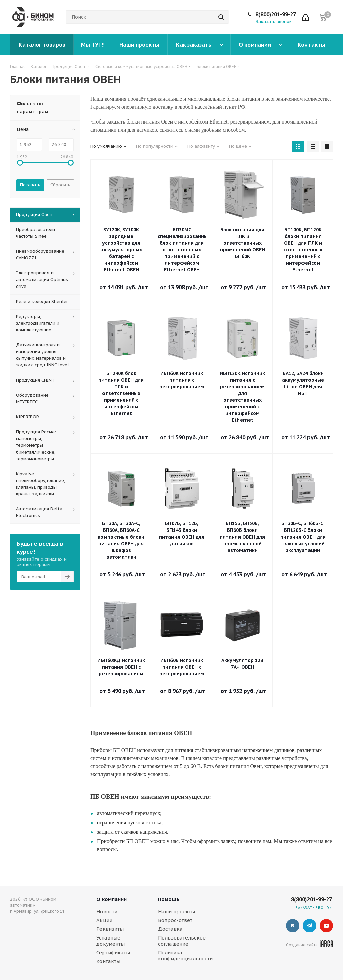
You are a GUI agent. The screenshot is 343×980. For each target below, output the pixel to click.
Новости (107, 912)
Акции (104, 920)
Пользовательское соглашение (182, 941)
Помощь (169, 899)
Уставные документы (111, 941)
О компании (112, 899)
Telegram (310, 926)
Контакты (108, 961)
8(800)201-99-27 (276, 14)
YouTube (326, 926)
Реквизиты (110, 929)
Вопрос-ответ (175, 920)
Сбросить (60, 185)
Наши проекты (177, 912)
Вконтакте (293, 926)
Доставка (170, 929)
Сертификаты (113, 952)
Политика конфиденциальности (185, 955)
